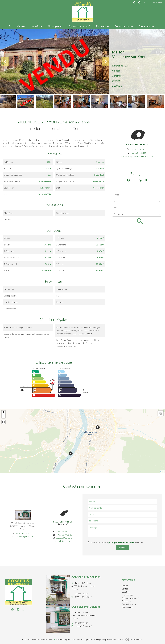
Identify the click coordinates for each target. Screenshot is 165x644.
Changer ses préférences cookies (109, 639)
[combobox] (137, 195)
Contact (79, 128)
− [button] (4, 416)
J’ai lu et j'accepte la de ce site (117, 542)
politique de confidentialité (121, 542)
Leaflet (162, 472)
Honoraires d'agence (82, 639)
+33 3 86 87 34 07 (139, 149)
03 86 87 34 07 (81, 623)
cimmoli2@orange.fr (24, 536)
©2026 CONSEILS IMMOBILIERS (38, 639)
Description (31, 128)
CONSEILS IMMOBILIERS (86, 577)
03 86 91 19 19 (81, 594)
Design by (136, 639)
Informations (57, 128)
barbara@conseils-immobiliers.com (139, 156)
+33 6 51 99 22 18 (139, 153)
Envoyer (123, 548)
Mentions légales (63, 639)
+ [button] (4, 412)
